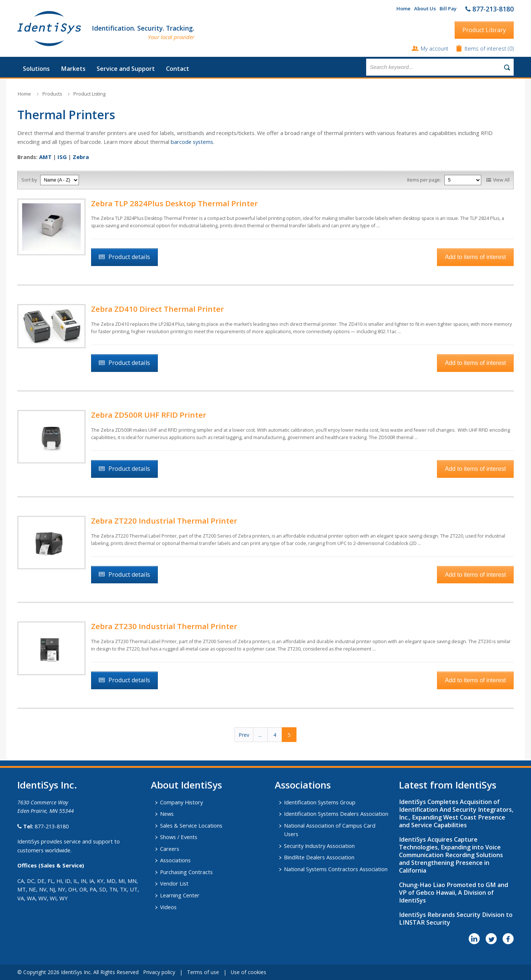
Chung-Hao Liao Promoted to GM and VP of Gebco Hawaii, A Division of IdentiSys (454, 893)
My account (435, 48)
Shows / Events (179, 837)
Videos (168, 907)
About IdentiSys (186, 785)
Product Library (484, 30)
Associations (175, 860)
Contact (178, 69)
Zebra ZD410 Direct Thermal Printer (157, 309)
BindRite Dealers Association (319, 857)
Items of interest (486, 48)
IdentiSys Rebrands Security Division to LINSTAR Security (456, 919)
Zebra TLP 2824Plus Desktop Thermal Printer (174, 203)
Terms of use (203, 972)
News (167, 814)
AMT (45, 157)
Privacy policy (159, 972)
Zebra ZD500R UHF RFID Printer (149, 415)
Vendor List (174, 883)
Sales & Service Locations (191, 825)
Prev (244, 735)
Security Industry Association (319, 846)
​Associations (303, 785)
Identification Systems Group (320, 802)
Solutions (36, 69)
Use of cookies (249, 972)
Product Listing (89, 94)
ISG (62, 157)
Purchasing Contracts (186, 872)
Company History (181, 802)
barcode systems (192, 142)
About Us (425, 8)
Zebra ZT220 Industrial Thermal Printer (164, 521)
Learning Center (180, 895)
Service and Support (126, 69)
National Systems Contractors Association (336, 869)
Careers (170, 849)
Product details (129, 257)
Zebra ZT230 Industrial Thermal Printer (164, 626)
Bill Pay (448, 8)
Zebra (81, 157)
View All (501, 180)
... (260, 735)
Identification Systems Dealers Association (336, 814)
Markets (73, 69)
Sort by (29, 180)
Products (52, 94)
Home (403, 8)
